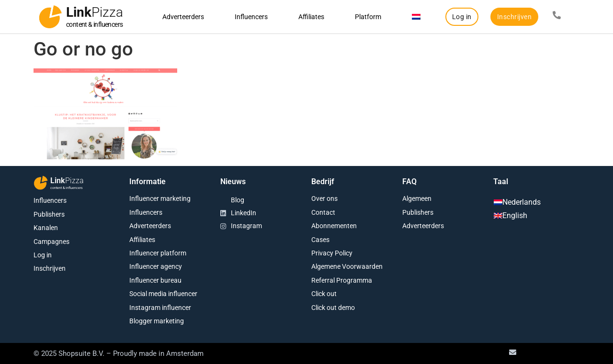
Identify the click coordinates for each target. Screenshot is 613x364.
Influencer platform (158, 253)
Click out (324, 294)
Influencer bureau (155, 280)
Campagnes (51, 242)
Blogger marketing (157, 321)
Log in (43, 255)
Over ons (324, 199)
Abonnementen (334, 226)
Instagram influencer (160, 308)
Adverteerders (183, 17)
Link (95, 12)
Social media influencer (163, 294)
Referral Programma (342, 280)
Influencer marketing (160, 199)
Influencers (251, 17)
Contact (323, 212)
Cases (320, 240)
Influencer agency (156, 266)
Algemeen (417, 199)
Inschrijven (50, 268)
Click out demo (333, 308)
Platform (368, 17)
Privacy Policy (332, 253)
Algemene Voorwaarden (347, 266)
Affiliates (311, 17)
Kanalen (46, 228)
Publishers (49, 214)
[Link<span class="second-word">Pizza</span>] (50, 17)
